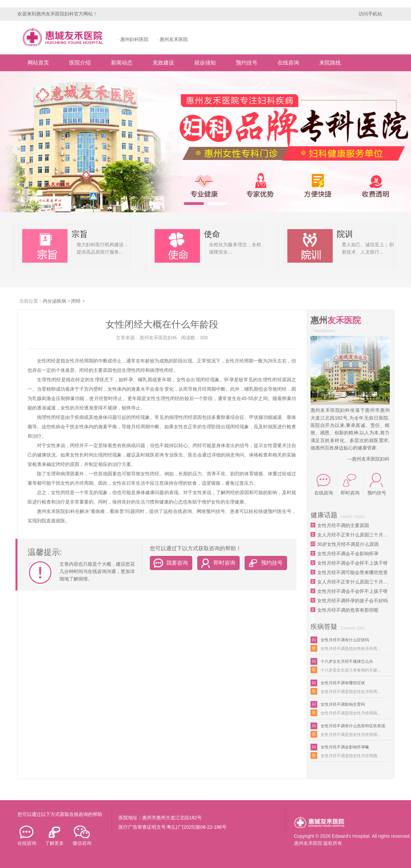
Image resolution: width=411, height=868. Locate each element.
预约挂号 (247, 63)
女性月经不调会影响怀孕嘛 (345, 747)
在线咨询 (288, 63)
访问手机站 (370, 14)
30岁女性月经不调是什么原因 (348, 544)
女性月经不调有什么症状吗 (345, 640)
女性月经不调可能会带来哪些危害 (353, 572)
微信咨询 (82, 836)
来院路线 (330, 63)
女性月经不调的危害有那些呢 (348, 610)
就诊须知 (205, 63)
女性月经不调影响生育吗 (343, 704)
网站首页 (38, 63)
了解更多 (54, 836)
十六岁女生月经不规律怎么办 (347, 661)
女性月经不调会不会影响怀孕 (348, 554)
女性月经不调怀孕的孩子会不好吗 (353, 601)
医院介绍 (80, 63)
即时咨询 (216, 563)
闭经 (76, 301)
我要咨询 (169, 563)
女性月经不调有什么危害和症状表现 (353, 726)
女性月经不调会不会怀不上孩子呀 (353, 563)
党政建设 (163, 63)
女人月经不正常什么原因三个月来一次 (354, 535)
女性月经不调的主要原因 (343, 525)
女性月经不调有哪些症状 (343, 683)
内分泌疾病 (54, 301)
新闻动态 (122, 63)
